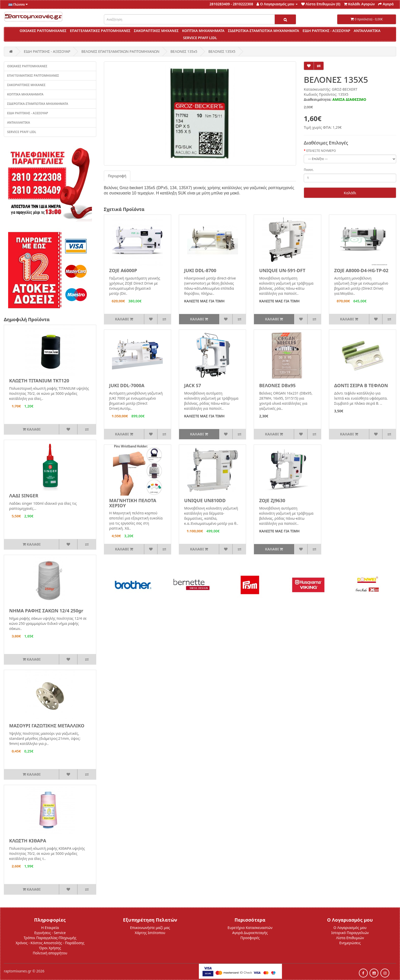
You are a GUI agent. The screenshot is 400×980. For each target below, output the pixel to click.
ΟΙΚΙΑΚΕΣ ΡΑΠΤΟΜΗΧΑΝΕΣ (43, 31)
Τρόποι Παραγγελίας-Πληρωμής (50, 938)
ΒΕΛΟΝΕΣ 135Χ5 (222, 51)
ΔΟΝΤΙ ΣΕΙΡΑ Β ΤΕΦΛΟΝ (361, 385)
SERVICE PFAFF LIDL (200, 38)
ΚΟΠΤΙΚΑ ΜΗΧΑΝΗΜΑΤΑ (203, 31)
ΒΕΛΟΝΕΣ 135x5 (184, 51)
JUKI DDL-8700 (200, 270)
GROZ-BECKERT (345, 89)
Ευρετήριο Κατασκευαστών (250, 928)
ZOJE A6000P (123, 270)
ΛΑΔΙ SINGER (24, 496)
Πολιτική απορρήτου (50, 953)
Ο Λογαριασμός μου (350, 928)
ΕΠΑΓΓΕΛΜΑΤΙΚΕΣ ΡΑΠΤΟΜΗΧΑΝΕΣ (100, 31)
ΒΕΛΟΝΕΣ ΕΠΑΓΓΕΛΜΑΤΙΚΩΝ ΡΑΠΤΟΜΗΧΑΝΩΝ (120, 51)
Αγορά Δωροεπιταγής (250, 933)
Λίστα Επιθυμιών (350, 938)
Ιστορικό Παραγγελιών (350, 933)
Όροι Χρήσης (50, 948)
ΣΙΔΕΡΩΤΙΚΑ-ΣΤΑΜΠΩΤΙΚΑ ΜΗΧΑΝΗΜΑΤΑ (263, 31)
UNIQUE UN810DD (205, 500)
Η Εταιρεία (50, 928)
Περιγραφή (117, 176)
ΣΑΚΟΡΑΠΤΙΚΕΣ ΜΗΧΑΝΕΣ (156, 31)
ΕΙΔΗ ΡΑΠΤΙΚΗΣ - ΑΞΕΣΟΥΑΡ (326, 31)
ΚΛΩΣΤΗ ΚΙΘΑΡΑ (28, 841)
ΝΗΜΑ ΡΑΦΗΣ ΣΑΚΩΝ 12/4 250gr (46, 611)
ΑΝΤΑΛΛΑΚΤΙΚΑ (367, 31)
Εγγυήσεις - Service (50, 933)
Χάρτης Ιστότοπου (150, 933)
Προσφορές (250, 938)
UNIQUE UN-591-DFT (282, 270)
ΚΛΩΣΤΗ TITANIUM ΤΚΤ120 (39, 381)
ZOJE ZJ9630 (272, 500)
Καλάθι (350, 193)
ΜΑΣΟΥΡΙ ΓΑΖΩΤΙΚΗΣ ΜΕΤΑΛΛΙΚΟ (47, 726)
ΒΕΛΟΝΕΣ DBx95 (277, 385)
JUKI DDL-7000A (127, 385)
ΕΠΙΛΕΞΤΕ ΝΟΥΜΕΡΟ (321, 151)
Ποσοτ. (309, 170)
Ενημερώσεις (350, 943)
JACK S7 (193, 385)
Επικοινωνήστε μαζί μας (150, 928)
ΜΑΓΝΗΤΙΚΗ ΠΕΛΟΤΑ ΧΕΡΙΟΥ (133, 503)
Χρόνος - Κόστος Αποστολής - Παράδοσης (50, 943)
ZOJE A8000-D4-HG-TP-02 (361, 270)
